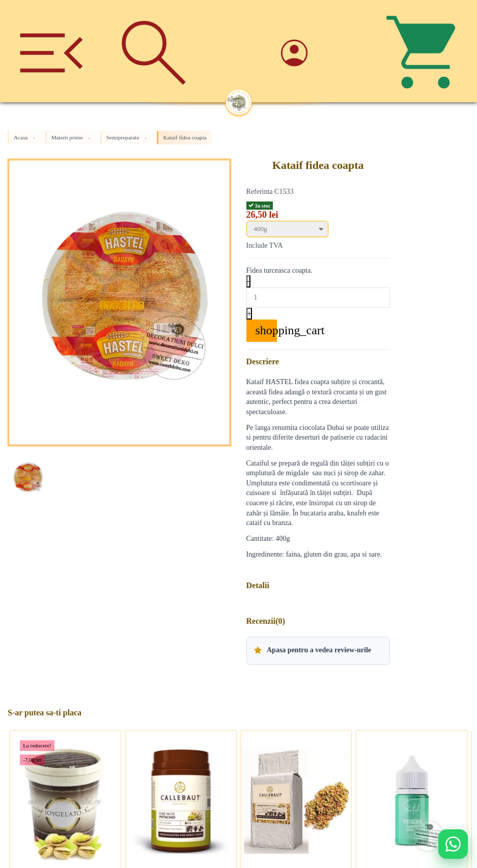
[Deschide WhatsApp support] (453, 844)
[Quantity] (318, 298)
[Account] (323, 51)
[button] (318, 651)
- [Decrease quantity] (249, 281)
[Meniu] (51, 51)
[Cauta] (153, 51)
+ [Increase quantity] (249, 314)
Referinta (260, 192)
